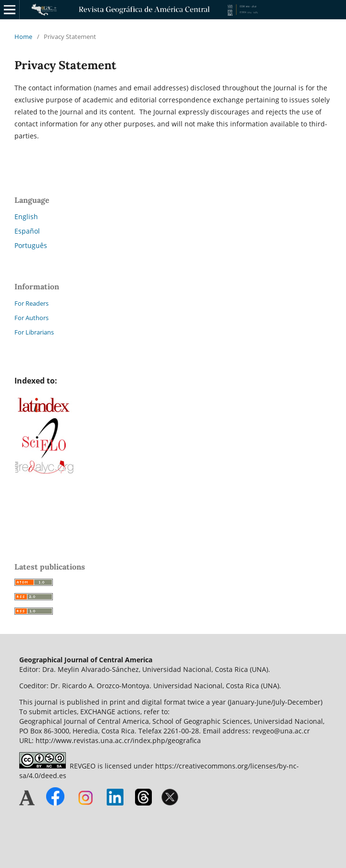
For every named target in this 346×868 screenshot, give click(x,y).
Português (31, 245)
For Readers (31, 303)
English (26, 217)
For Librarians (34, 332)
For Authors (31, 318)
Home (23, 37)
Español (27, 231)
